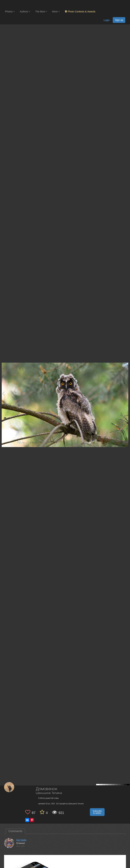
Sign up (119, 20)
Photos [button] (10, 12)
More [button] (56, 12)
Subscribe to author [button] (97, 812)
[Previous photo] (3, 393)
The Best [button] (41, 12)
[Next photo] (127, 393)
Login (107, 20)
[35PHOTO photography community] (18, 4)
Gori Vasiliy (21, 840)
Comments (15, 831)
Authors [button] (25, 12)
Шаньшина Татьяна (49, 793)
